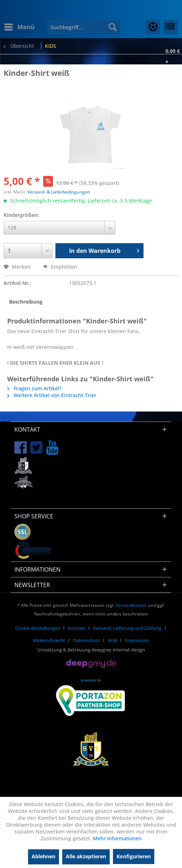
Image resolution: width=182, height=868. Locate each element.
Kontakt (77, 628)
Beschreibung (26, 302)
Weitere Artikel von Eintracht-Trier (52, 395)
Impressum (137, 640)
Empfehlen (60, 267)
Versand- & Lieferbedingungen (59, 192)
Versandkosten (131, 605)
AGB (112, 640)
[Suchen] (113, 27)
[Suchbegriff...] (84, 27)
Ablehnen (44, 856)
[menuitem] (19, 27)
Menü (19, 26)
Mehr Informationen (117, 838)
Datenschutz (87, 640)
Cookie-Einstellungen (38, 628)
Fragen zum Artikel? (34, 388)
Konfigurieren (134, 856)
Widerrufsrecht (49, 640)
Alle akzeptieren (86, 856)
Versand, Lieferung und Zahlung (127, 628)
